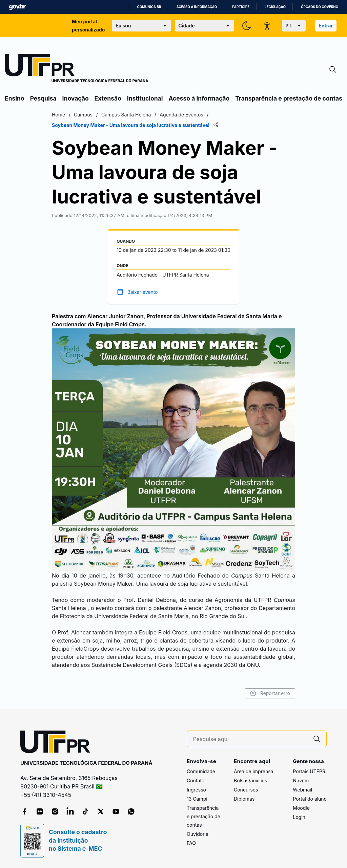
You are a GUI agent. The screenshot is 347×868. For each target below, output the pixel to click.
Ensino (15, 98)
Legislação (275, 7)
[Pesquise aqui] (250, 739)
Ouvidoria (198, 834)
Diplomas (244, 799)
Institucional (145, 98)
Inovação (76, 98)
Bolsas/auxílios (250, 780)
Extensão (108, 98)
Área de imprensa (253, 771)
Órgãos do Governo (320, 7)
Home (58, 115)
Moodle (301, 808)
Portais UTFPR (309, 771)
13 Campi (197, 799)
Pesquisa (43, 98)
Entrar (326, 26)
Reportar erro (270, 693)
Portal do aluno (310, 799)
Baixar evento (143, 292)
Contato (196, 780)
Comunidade (201, 771)
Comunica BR (149, 7)
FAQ (191, 843)
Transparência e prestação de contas (289, 98)
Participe (241, 7)
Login (299, 817)
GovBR (17, 7)
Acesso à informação (197, 7)
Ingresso (196, 790)
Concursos (246, 790)
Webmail (302, 790)
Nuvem (301, 780)
